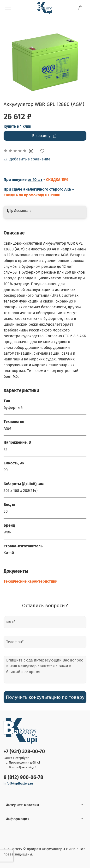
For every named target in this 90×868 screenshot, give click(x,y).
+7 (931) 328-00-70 (24, 752)
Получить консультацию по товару (45, 697)
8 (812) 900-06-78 (23, 777)
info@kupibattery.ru (18, 783)
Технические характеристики (30, 581)
